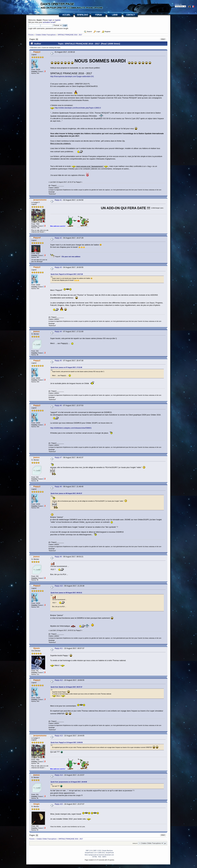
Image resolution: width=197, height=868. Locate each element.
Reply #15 (59, 804)
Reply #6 (58, 405)
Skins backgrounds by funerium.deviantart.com (99, 855)
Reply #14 (59, 775)
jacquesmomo (40, 200)
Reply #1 (58, 200)
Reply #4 (58, 331)
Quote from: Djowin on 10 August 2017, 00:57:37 (66, 687)
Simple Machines (107, 851)
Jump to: (135, 843)
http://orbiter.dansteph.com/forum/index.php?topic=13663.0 (78, 108)
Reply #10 (59, 586)
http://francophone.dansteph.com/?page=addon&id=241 (72, 76)
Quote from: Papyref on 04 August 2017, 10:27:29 (67, 274)
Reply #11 (59, 648)
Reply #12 (59, 680)
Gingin (37, 804)
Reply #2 (58, 238)
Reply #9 (58, 557)
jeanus (37, 331)
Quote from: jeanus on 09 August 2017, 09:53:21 (66, 593)
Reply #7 (58, 457)
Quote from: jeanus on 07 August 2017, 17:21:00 (66, 367)
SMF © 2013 (97, 851)
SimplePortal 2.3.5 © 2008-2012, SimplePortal (99, 853)
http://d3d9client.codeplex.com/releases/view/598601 (71, 428)
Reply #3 (58, 267)
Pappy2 (37, 52)
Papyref (37, 238)
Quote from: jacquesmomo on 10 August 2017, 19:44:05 (69, 782)
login (50, 20)
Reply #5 (58, 361)
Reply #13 (59, 736)
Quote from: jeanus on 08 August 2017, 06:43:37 (66, 493)
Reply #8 (58, 487)
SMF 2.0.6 (89, 851)
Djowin (37, 648)
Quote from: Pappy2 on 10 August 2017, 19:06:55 (67, 742)
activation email (49, 22)
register (58, 20)
